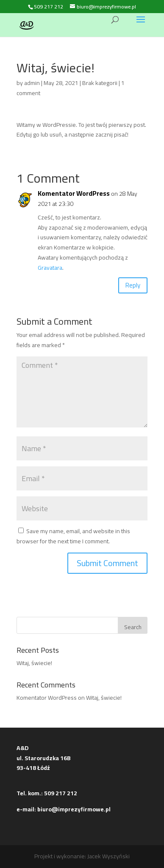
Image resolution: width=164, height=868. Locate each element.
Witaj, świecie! (34, 663)
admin (32, 83)
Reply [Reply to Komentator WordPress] (133, 285)
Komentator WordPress (74, 194)
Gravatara (50, 268)
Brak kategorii (100, 83)
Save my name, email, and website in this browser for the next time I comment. (73, 536)
